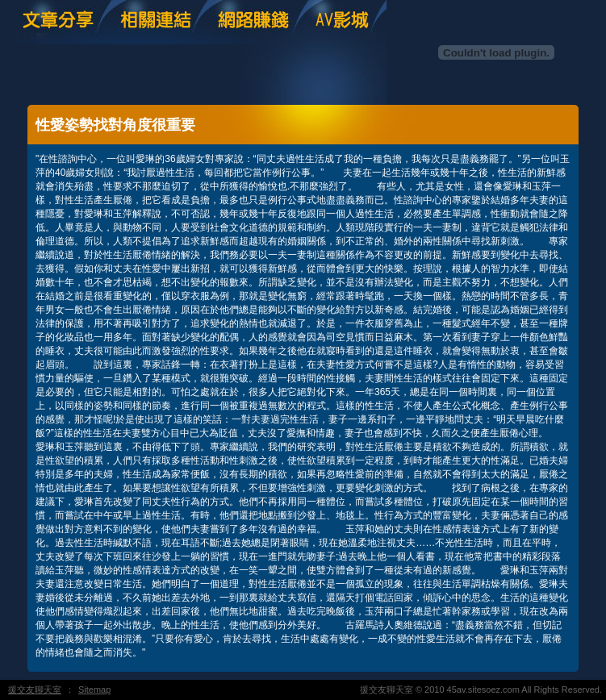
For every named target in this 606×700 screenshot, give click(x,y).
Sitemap (94, 690)
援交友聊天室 (35, 690)
